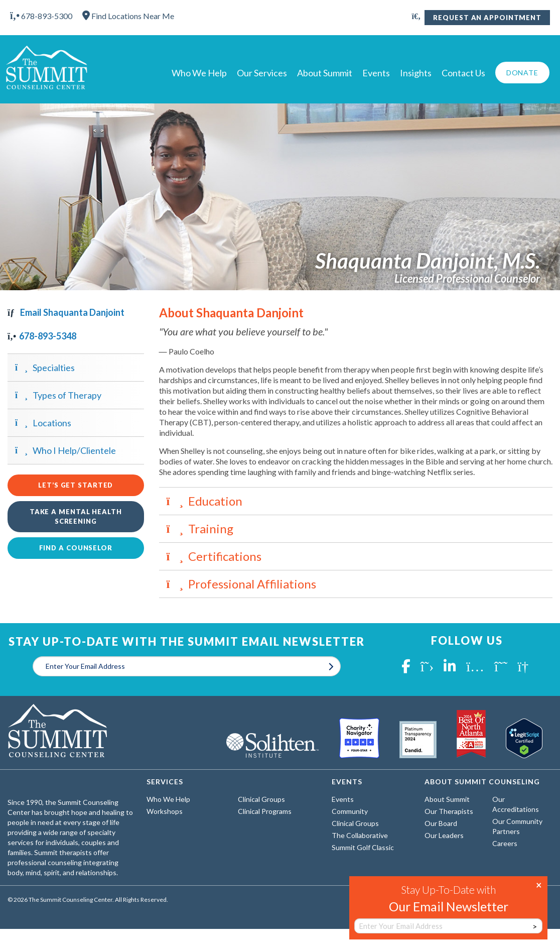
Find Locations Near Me (128, 16)
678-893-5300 (41, 16)
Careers (505, 843)
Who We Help (199, 73)
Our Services (262, 73)
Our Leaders (444, 835)
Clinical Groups (261, 799)
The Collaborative (360, 835)
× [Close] (539, 884)
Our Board (441, 823)
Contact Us (463, 73)
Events (376, 73)
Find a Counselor (76, 548)
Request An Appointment (487, 18)
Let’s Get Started (76, 485)
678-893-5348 (42, 336)
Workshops (165, 811)
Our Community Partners (517, 826)
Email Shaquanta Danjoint (66, 312)
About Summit (325, 73)
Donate (522, 73)
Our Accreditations (516, 804)
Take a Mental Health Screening (76, 516)
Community (350, 811)
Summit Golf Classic (363, 847)
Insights (416, 73)
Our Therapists (449, 811)
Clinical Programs (265, 811)
